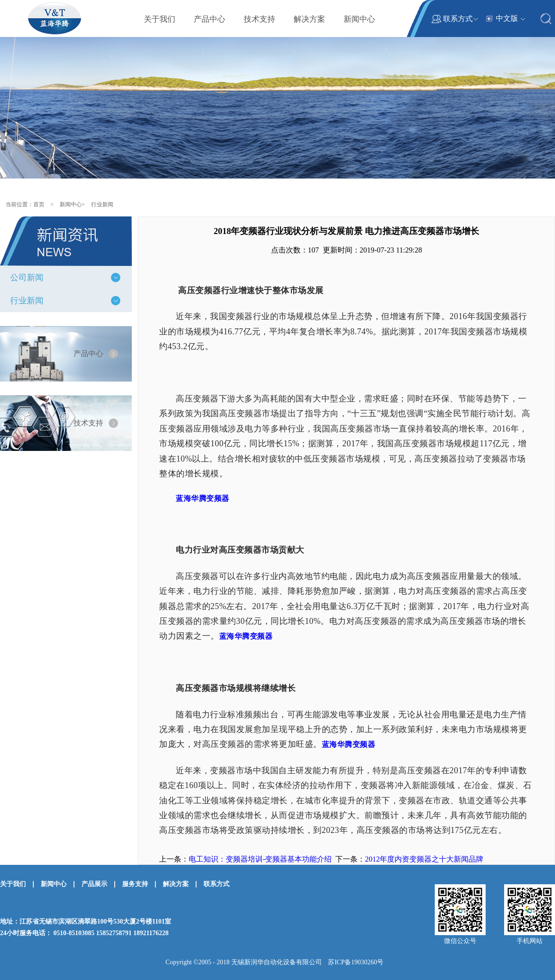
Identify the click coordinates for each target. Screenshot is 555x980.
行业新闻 (102, 204)
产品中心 (88, 354)
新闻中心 (71, 204)
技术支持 (88, 423)
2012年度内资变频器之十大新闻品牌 (424, 859)
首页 (39, 204)
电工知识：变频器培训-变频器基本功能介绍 (260, 859)
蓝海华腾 (203, 498)
